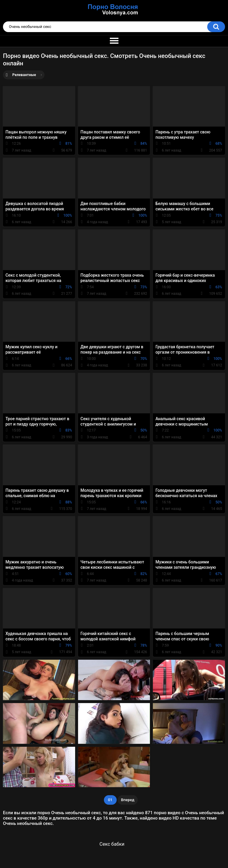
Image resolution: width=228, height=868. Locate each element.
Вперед (128, 800)
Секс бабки (112, 844)
